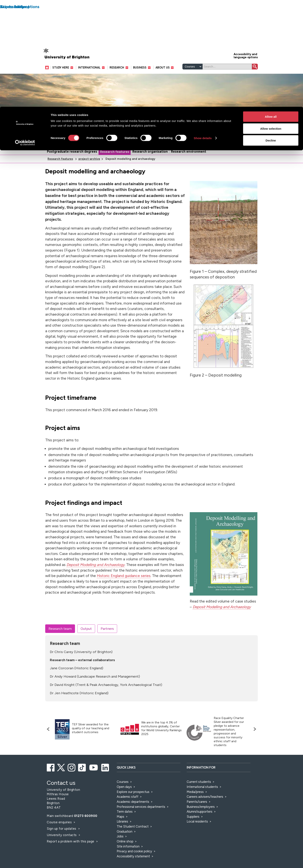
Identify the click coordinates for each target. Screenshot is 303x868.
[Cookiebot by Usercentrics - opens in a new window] (25, 36)
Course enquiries (60, 822)
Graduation (125, 831)
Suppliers (193, 817)
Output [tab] (86, 629)
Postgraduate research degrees (72, 152)
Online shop (125, 841)
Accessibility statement (133, 856)
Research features (115, 152)
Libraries (122, 821)
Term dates (125, 812)
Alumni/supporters (200, 812)
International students (202, 787)
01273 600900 (86, 816)
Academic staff (128, 797)
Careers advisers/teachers (205, 797)
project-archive (89, 159)
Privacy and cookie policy (134, 851)
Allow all (271, 10)
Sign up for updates (62, 829)
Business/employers (201, 807)
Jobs (120, 836)
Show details (203, 31)
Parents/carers (197, 802)
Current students (199, 782)
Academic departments (133, 802)
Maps (120, 817)
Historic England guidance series (124, 576)
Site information (128, 846)
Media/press (195, 792)
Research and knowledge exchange (100, 142)
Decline (271, 34)
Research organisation (150, 152)
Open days (124, 787)
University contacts (62, 835)
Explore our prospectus (133, 792)
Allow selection (271, 22)
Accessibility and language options (246, 55)
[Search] (227, 67)
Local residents (197, 821)
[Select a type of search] (192, 67)
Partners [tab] (107, 629)
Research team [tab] (60, 629)
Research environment (189, 152)
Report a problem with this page (71, 841)
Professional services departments (141, 807)
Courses (123, 782)
